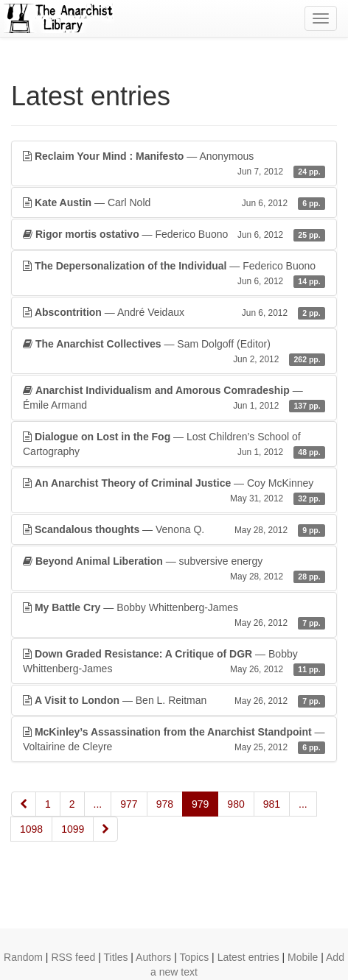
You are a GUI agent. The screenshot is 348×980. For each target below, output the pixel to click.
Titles (116, 957)
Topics (195, 957)
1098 (31, 829)
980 (236, 804)
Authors (153, 957)
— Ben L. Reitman (174, 700)
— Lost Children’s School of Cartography (174, 445)
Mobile (303, 957)
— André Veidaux (174, 312)
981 (272, 804)
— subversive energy (174, 569)
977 (129, 804)
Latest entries (248, 957)
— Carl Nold (174, 202)
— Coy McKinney (174, 491)
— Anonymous (174, 164)
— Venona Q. (174, 529)
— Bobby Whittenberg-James (174, 616)
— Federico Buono (174, 234)
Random (23, 957)
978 (165, 804)
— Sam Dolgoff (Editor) (174, 352)
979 (200, 804)
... (98, 804)
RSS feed (73, 957)
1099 (73, 829)
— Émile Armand (174, 398)
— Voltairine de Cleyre (174, 740)
